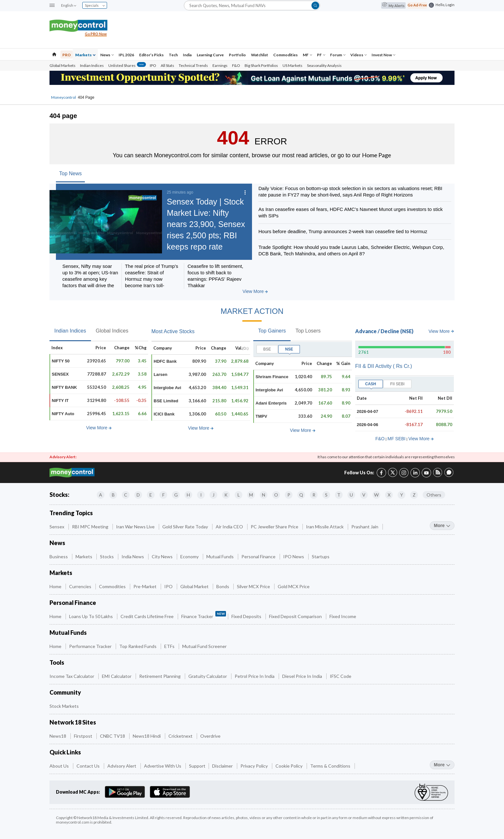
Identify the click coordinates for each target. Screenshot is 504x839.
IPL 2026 (126, 55)
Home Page (377, 155)
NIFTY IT (60, 401)
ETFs (170, 646)
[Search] (252, 5)
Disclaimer (223, 766)
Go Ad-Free (417, 5)
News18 (58, 736)
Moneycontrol (63, 97)
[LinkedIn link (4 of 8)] (415, 472)
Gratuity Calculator (208, 676)
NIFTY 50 (61, 361)
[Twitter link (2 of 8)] (393, 472)
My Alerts (393, 5)
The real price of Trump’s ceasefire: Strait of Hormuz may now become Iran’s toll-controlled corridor (152, 279)
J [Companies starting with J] (213, 495)
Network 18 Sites (73, 722)
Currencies (81, 586)
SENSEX (60, 374)
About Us (60, 766)
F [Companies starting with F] (163, 495)
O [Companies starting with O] (276, 495)
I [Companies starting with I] (201, 495)
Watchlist (260, 55)
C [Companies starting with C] (126, 495)
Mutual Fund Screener (205, 646)
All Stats (167, 65)
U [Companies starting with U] (351, 495)
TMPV (261, 416)
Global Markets (63, 65)
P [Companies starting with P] (289, 495)
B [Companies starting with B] (113, 495)
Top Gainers (272, 331)
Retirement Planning (160, 676)
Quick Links (65, 752)
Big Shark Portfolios (261, 65)
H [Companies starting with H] (188, 495)
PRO (67, 55)
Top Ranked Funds (138, 646)
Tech (173, 55)
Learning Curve (210, 55)
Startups (321, 556)
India (187, 55)
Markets (85, 55)
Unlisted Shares (127, 65)
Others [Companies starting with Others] (434, 495)
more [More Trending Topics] (442, 525)
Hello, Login (445, 5)
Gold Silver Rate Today (186, 527)
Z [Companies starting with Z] (414, 495)
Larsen (161, 374)
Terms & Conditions (331, 766)
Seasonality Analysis (324, 65)
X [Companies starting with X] (389, 495)
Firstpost (84, 736)
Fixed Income (343, 616)
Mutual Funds (221, 556)
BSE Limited (166, 401)
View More (255, 291)
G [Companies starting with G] (176, 495)
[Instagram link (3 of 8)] (404, 472)
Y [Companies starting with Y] (402, 495)
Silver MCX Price (254, 586)
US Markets (292, 65)
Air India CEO (230, 527)
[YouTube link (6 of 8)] (426, 472)
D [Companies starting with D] (138, 495)
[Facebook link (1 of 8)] (381, 472)
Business (59, 556)
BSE (267, 349)
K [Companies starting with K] (226, 495)
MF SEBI (396, 439)
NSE (289, 349)
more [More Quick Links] (442, 765)
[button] (52, 6)
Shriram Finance (272, 377)
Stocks (107, 556)
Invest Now (383, 55)
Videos (359, 55)
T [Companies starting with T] (339, 495)
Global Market (195, 586)
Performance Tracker (91, 646)
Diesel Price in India (303, 676)
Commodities (285, 55)
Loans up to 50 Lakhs (91, 616)
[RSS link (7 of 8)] (438, 475)
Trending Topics (71, 513)
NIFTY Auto (63, 414)
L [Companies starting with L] (239, 495)
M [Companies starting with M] (251, 495)
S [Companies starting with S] (326, 495)
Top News (70, 173)
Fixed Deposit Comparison (296, 616)
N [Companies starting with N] (264, 495)
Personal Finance (259, 556)
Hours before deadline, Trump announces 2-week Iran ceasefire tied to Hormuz (343, 231)
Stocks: (59, 495)
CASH (371, 384)
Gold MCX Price (294, 586)
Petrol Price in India (255, 676)
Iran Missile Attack (325, 527)
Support (197, 766)
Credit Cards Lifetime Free (148, 616)
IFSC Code (341, 676)
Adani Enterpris (271, 403)
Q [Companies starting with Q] (301, 495)
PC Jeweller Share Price (275, 527)
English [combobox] (68, 5)
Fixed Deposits (247, 616)
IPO (153, 65)
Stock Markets (65, 706)
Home (56, 586)
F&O (236, 65)
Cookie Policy (289, 766)
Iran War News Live (136, 527)
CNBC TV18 (113, 736)
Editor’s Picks (151, 55)
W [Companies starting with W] (376, 495)
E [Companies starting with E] (151, 495)
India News (133, 556)
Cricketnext (181, 736)
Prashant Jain (365, 527)
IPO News (294, 556)
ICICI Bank (164, 414)
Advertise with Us (163, 766)
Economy (190, 556)
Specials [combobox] (95, 5)
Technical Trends (193, 65)
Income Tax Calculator (72, 676)
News (107, 55)
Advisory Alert (122, 766)
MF (307, 55)
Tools (57, 663)
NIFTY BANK (64, 387)
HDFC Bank (165, 361)
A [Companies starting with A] (101, 495)
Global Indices (112, 331)
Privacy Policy (255, 766)
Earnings (220, 65)
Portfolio (237, 55)
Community (65, 693)
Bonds (223, 586)
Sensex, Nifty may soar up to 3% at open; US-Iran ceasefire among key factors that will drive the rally (90, 279)
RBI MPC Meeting (91, 527)
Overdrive (211, 736)
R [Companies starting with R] (314, 495)
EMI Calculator (117, 676)
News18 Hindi (147, 736)
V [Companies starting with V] (364, 495)
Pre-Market (145, 586)
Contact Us (89, 766)
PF (321, 55)
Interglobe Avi (167, 388)
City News (163, 556)
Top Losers (308, 331)
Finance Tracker (204, 615)
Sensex (57, 527)
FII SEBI (397, 384)
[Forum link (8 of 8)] (449, 475)
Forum (338, 55)
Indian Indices (92, 65)
